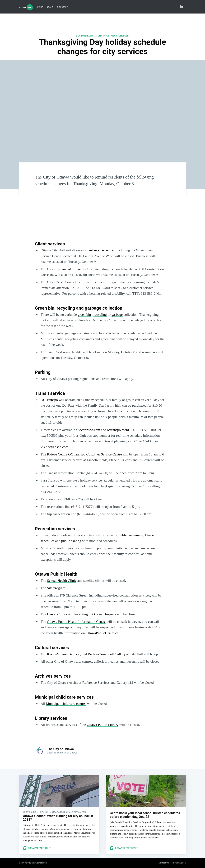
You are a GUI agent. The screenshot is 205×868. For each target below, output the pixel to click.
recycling (100, 315)
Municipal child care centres (66, 704)
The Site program (53, 588)
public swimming (131, 535)
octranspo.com (90, 430)
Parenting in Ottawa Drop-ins (95, 614)
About (50, 7)
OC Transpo (49, 400)
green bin (84, 315)
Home (40, 7)
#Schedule (122, 36)
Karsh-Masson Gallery (63, 654)
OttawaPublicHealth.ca (102, 633)
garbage (117, 315)
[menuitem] (40, 7)
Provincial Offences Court (75, 269)
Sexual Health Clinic (62, 581)
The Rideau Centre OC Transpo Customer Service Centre (81, 454)
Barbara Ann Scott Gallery (107, 654)
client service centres (100, 250)
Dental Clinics (57, 614)
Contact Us (164, 863)
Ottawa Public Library (103, 725)
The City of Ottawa (60, 749)
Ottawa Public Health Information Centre (76, 622)
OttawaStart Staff (40, 845)
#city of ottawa (106, 36)
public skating (71, 541)
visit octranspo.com (54, 447)
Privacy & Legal (179, 863)
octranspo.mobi (118, 430)
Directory (62, 7)
